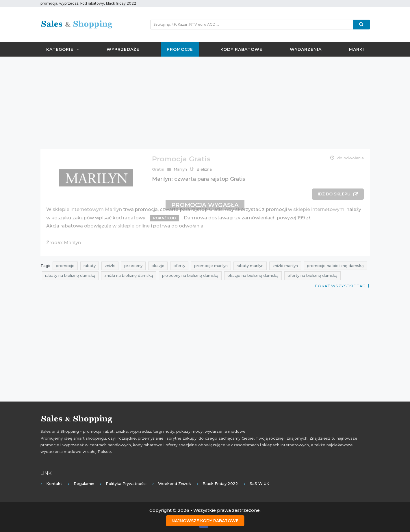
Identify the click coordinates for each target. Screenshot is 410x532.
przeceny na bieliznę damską (190, 275)
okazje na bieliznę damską (253, 275)
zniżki (110, 266)
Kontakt (54, 484)
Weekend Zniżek (175, 484)
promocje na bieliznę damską (335, 266)
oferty (179, 266)
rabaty (90, 266)
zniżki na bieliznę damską (129, 275)
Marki (357, 49)
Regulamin (84, 484)
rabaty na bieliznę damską (70, 275)
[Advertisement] (205, 103)
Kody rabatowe (241, 49)
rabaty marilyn (250, 266)
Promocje (180, 49)
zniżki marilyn (285, 266)
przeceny (133, 266)
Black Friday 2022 (220, 484)
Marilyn (180, 169)
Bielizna (204, 169)
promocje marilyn (211, 266)
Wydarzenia (306, 49)
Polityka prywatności (126, 484)
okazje (158, 266)
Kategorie (63, 49)
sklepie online (134, 226)
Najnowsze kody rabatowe (205, 521)
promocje (65, 266)
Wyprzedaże (123, 49)
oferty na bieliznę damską (312, 275)
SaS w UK (259, 484)
